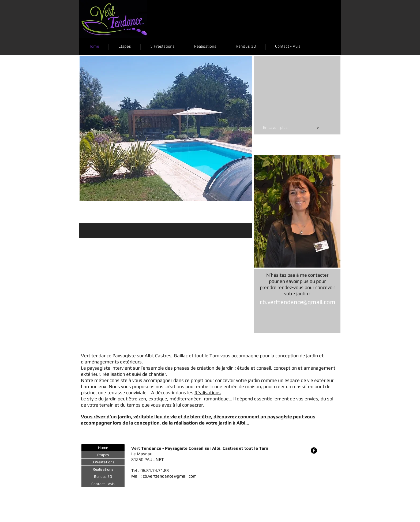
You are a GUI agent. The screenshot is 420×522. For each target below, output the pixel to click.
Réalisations (208, 393)
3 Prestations (103, 462)
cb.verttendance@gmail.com (298, 302)
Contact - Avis (103, 484)
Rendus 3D (103, 476)
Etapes (103, 455)
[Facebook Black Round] (314, 450)
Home (103, 448)
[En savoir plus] (287, 128)
